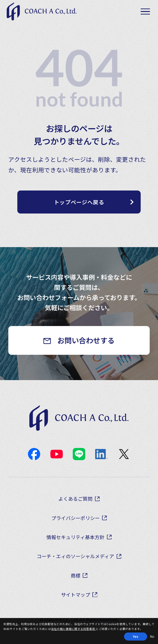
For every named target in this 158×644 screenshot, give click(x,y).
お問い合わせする (87, 345)
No (152, 636)
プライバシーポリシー (76, 525)
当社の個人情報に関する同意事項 (74, 629)
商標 (76, 582)
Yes (136, 636)
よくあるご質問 (76, 506)
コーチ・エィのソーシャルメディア (76, 563)
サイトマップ (76, 602)
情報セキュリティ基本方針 (75, 544)
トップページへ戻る (79, 204)
